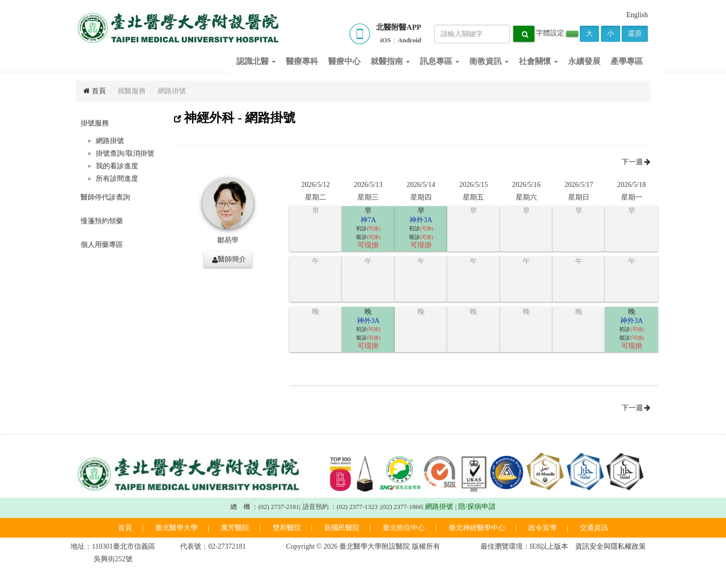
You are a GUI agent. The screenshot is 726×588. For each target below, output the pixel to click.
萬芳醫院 (235, 528)
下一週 (636, 162)
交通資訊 (594, 528)
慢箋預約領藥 (102, 221)
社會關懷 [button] (538, 61)
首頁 (95, 91)
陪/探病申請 (477, 507)
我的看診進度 (117, 166)
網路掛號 (110, 141)
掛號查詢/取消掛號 (125, 153)
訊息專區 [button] (440, 61)
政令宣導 (542, 528)
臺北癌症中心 (404, 528)
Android (410, 40)
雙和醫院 (287, 528)
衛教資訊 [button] (489, 61)
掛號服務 (95, 123)
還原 (635, 34)
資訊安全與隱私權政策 (611, 546)
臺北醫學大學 (176, 528)
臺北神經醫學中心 (477, 528)
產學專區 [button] (627, 61)
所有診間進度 (117, 179)
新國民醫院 (342, 528)
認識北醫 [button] (256, 61)
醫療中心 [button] (344, 61)
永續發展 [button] (584, 61)
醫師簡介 (229, 259)
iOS (385, 40)
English (637, 15)
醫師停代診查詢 (105, 197)
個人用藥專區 (102, 245)
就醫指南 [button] (390, 61)
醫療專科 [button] (302, 61)
